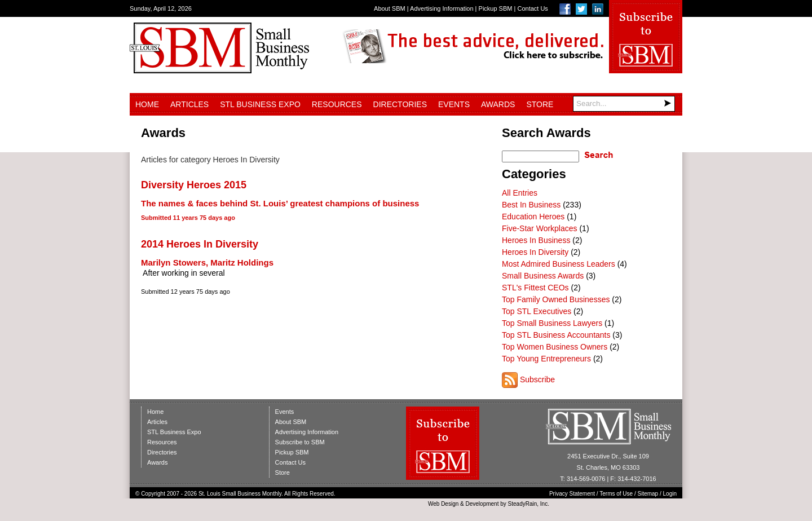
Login (670, 494)
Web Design (443, 504)
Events (454, 104)
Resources (337, 104)
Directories (400, 104)
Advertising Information (442, 8)
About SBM (390, 8)
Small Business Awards (543, 276)
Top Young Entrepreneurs (546, 359)
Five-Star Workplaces (540, 228)
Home (147, 104)
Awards (498, 104)
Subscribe (537, 379)
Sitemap (648, 494)
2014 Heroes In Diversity (200, 244)
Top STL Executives (537, 311)
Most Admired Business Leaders (559, 264)
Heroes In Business (536, 240)
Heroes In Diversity (535, 252)
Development (482, 504)
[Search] (624, 104)
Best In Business (531, 205)
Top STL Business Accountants (556, 335)
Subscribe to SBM (300, 442)
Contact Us (532, 8)
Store (540, 104)
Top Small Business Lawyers (552, 323)
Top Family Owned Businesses (556, 299)
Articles (189, 104)
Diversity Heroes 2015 (194, 185)
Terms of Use (616, 494)
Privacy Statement (572, 494)
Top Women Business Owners (555, 347)
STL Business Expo (260, 104)
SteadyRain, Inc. (529, 504)
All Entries (520, 193)
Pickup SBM (496, 8)
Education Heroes (533, 217)
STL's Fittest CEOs (535, 288)
